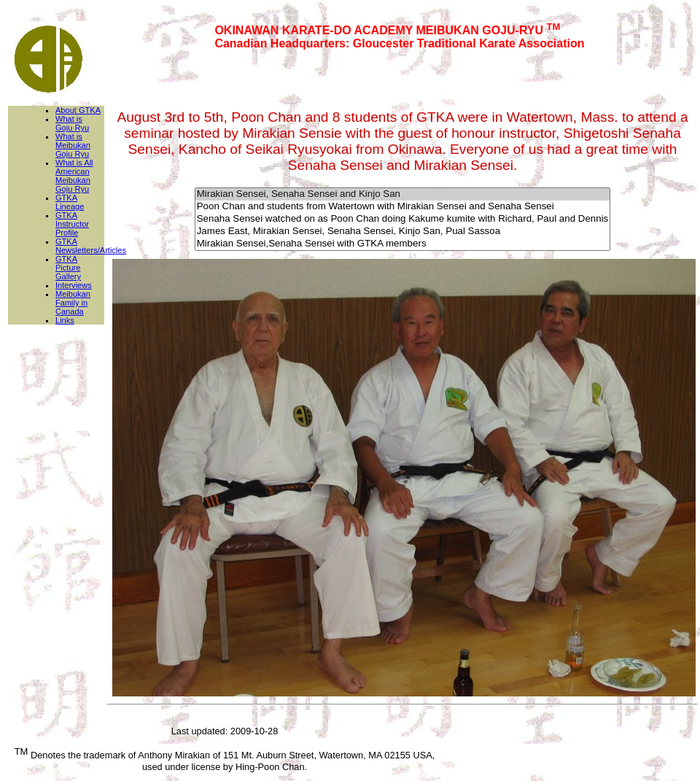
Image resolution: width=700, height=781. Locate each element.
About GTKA (78, 110)
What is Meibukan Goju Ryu (73, 145)
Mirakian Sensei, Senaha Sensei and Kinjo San (403, 194)
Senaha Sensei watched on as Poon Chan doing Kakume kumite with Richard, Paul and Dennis (403, 219)
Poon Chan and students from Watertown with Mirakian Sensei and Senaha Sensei (403, 207)
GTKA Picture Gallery (68, 268)
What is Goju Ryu (72, 123)
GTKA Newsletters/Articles (91, 246)
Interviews (74, 285)
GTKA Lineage (70, 202)
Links (65, 320)
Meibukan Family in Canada (73, 303)
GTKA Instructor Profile (72, 224)
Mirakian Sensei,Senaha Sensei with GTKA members (403, 244)
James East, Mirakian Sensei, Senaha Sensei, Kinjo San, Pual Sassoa (403, 232)
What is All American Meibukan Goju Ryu (74, 176)
